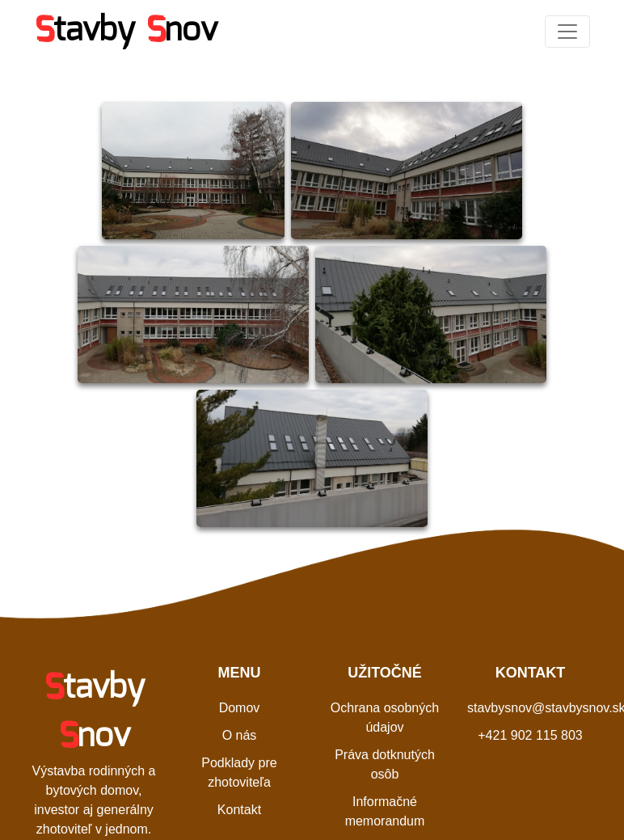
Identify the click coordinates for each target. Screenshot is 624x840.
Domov (240, 708)
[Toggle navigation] (567, 32)
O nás (240, 735)
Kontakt (239, 810)
